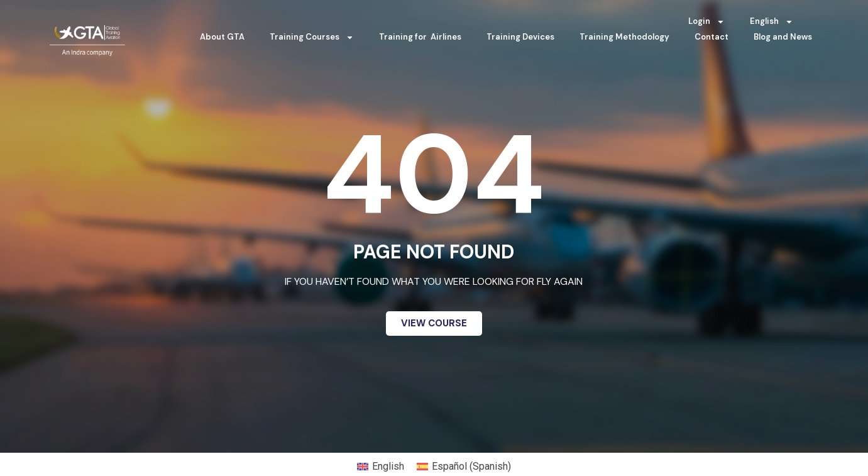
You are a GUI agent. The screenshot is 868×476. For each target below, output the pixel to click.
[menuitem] (772, 21)
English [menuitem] (388, 466)
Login (706, 22)
